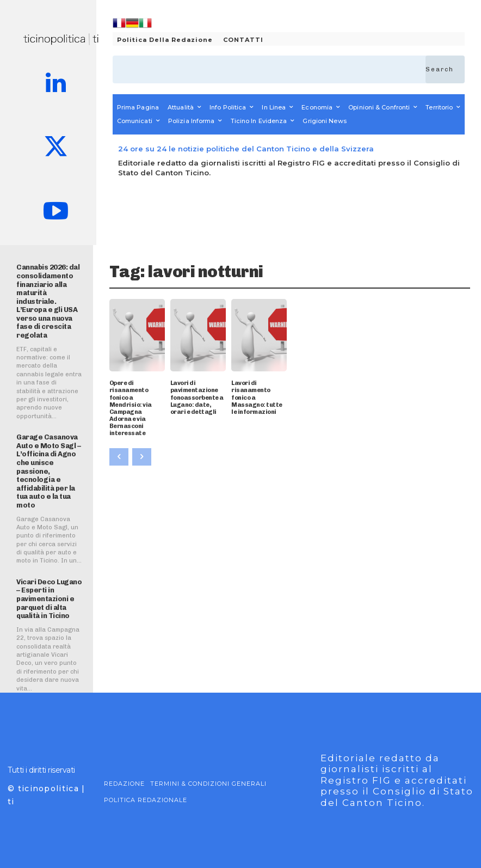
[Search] (445, 69)
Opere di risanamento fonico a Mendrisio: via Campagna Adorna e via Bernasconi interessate (131, 408)
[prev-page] (119, 457)
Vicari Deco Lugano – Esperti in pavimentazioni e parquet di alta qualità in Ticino (49, 599)
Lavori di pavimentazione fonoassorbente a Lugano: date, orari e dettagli (197, 398)
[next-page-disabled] (142, 457)
